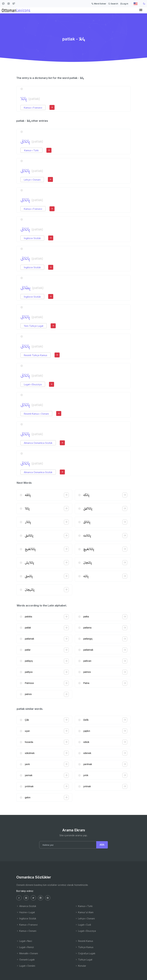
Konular (81, 966)
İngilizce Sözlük (32, 238)
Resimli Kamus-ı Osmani (36, 414)
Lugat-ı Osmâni (26, 966)
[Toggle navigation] (141, 10)
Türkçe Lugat (84, 960)
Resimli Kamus (84, 941)
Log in (124, 4)
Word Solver (99, 4)
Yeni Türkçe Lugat (34, 326)
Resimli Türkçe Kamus (36, 355)
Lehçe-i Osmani (32, 180)
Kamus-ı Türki (31, 150)
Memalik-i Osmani (27, 953)
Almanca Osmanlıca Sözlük (38, 443)
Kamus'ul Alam (84, 912)
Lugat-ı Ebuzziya (33, 384)
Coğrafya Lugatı (85, 953)
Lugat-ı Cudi (83, 925)
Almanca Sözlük (26, 906)
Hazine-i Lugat (26, 912)
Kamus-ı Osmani (26, 931)
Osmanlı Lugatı (25, 960)
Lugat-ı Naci (24, 941)
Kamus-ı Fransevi (33, 108)
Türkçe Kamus (84, 947)
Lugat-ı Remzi (25, 947)
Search (113, 4)
